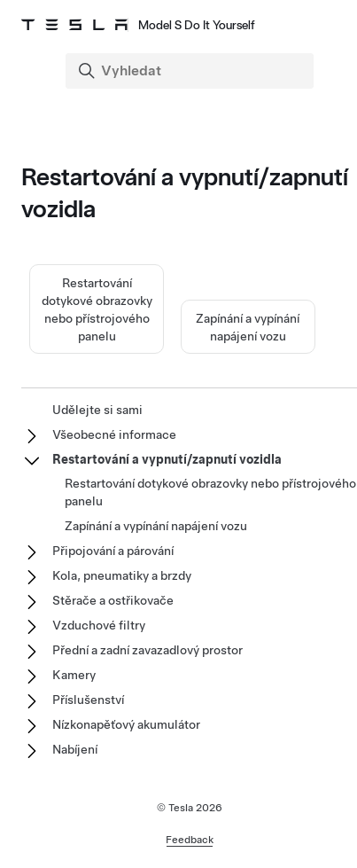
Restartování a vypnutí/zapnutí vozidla (167, 459)
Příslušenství (88, 700)
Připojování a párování (113, 551)
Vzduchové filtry (99, 625)
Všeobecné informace (114, 434)
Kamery (74, 675)
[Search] (191, 71)
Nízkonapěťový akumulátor (126, 724)
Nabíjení (75, 749)
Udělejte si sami (97, 410)
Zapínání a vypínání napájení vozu (156, 526)
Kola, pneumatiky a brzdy (122, 575)
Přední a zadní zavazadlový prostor (147, 650)
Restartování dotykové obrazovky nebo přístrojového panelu (210, 492)
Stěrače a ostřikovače (113, 600)
